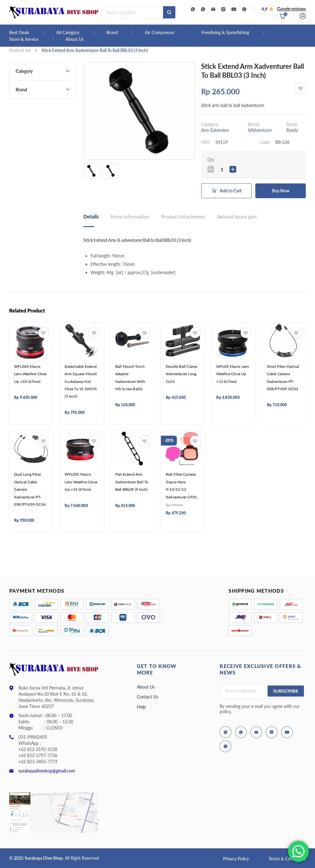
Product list (20, 50)
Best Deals (19, 33)
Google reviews (291, 9)
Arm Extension (215, 130)
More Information (130, 216)
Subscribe (286, 691)
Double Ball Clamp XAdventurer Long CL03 (181, 374)
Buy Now (281, 191)
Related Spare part (237, 216)
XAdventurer (260, 130)
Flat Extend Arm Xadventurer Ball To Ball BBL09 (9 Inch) (132, 482)
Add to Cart (231, 191)
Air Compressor (160, 33)
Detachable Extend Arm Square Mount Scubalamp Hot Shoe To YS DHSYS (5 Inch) (81, 381)
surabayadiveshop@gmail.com (47, 771)
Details (91, 216)
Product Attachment (183, 216)
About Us (75, 39)
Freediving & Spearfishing (225, 33)
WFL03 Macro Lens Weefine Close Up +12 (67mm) (233, 374)
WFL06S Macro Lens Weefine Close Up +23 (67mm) (30, 374)
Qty (211, 160)
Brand (112, 33)
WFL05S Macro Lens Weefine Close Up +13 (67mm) (81, 482)
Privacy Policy (236, 859)
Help (141, 707)
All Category (68, 33)
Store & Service (24, 39)
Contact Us (148, 697)
